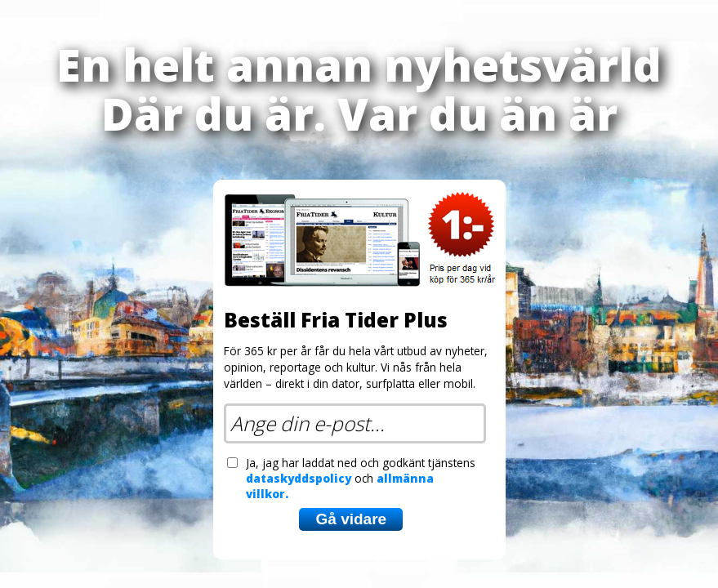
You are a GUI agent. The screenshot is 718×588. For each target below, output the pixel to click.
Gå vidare (351, 519)
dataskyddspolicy (299, 478)
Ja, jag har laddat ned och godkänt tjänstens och (361, 478)
